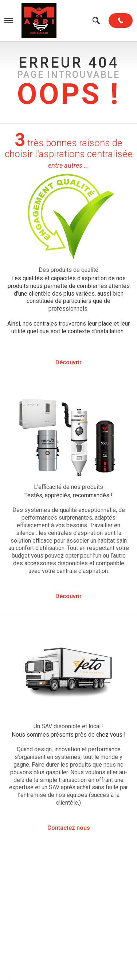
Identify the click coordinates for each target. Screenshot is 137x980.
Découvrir (68, 362)
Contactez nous (69, 828)
